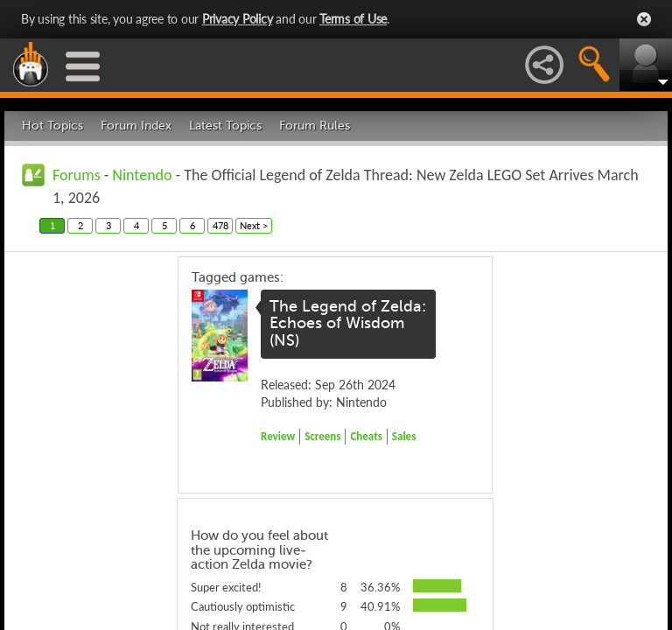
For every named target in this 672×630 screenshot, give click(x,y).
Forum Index (136, 126)
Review (278, 436)
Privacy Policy (238, 19)
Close (644, 19)
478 (220, 225)
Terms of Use (353, 19)
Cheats (366, 436)
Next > (254, 225)
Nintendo (142, 175)
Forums (77, 175)
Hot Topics (52, 126)
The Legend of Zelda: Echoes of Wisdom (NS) (348, 324)
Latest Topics (225, 126)
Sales (404, 436)
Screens (322, 436)
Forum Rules (315, 126)
